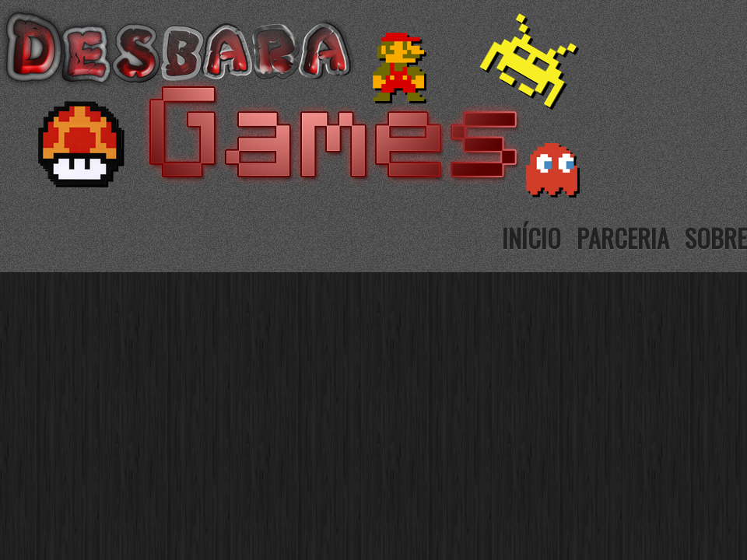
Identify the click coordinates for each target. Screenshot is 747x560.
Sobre (716, 238)
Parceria (623, 238)
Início (531, 238)
